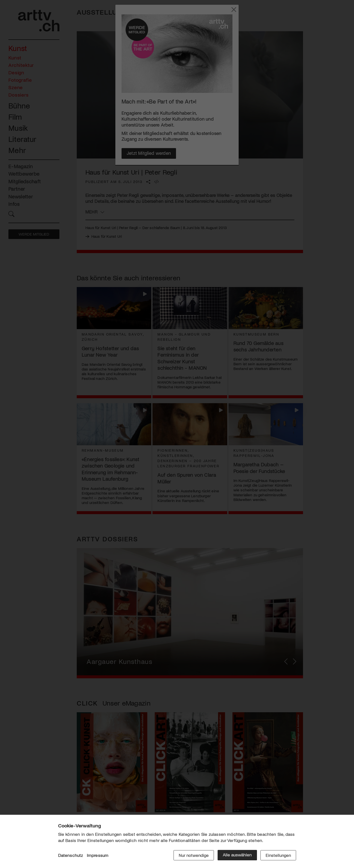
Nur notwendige (192, 855)
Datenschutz (71, 855)
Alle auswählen (236, 855)
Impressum (98, 855)
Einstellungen (278, 855)
